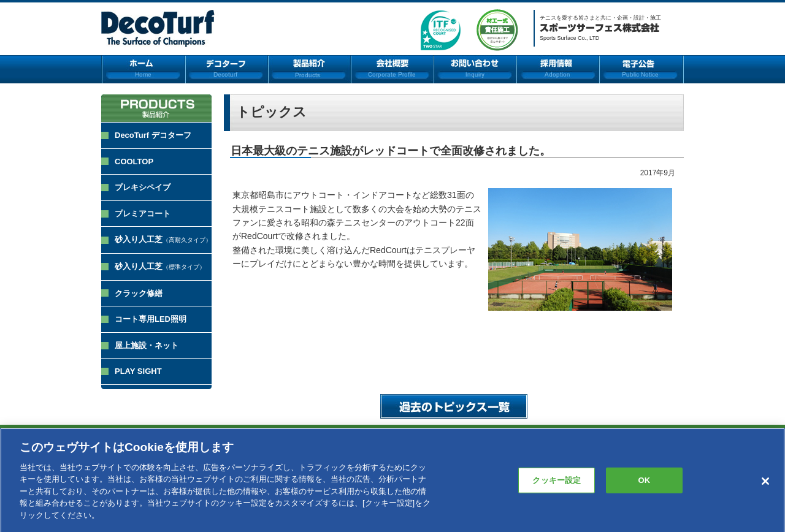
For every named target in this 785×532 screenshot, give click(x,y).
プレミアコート (143, 214)
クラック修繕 (139, 293)
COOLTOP (134, 161)
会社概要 (392, 69)
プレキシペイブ (143, 187)
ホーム (143, 69)
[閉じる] (765, 485)
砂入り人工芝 (163, 239)
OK (644, 484)
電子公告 (641, 69)
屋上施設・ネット (147, 345)
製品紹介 (309, 69)
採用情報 (558, 69)
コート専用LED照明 (151, 319)
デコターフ (227, 69)
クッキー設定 (557, 484)
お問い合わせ (475, 69)
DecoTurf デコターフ (153, 135)
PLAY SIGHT (138, 371)
